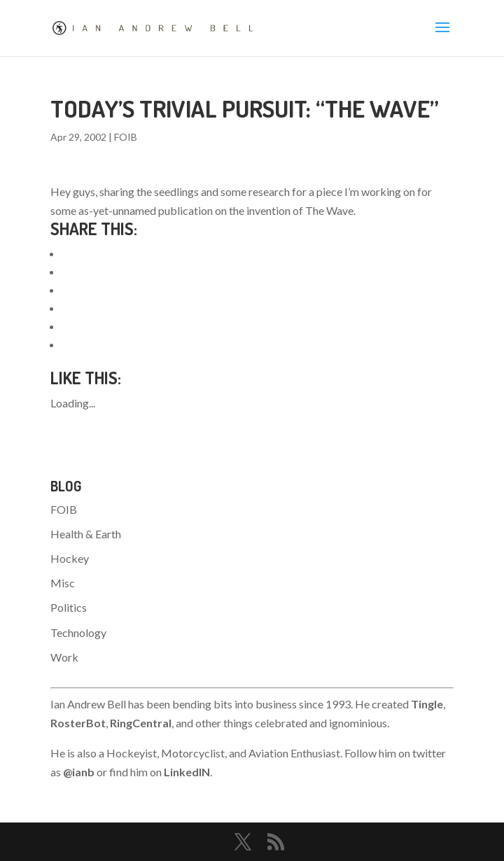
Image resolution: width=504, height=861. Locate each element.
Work (64, 657)
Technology (78, 632)
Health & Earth (86, 534)
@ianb (79, 772)
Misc (63, 583)
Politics (69, 607)
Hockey (70, 558)
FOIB (126, 137)
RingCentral (141, 723)
